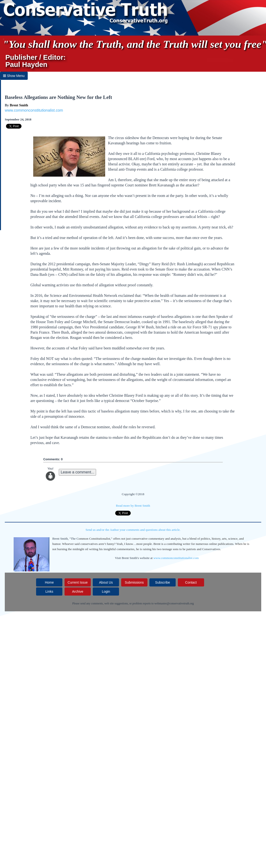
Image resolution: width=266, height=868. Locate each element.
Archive (78, 591)
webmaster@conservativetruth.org (174, 603)
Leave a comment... (78, 472)
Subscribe (163, 582)
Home (49, 582)
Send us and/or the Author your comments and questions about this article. (133, 530)
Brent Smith (19, 105)
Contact (191, 582)
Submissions (134, 582)
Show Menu (14, 76)
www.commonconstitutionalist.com (34, 110)
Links (49, 591)
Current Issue (78, 582)
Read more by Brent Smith (133, 506)
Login (106, 591)
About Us (106, 582)
